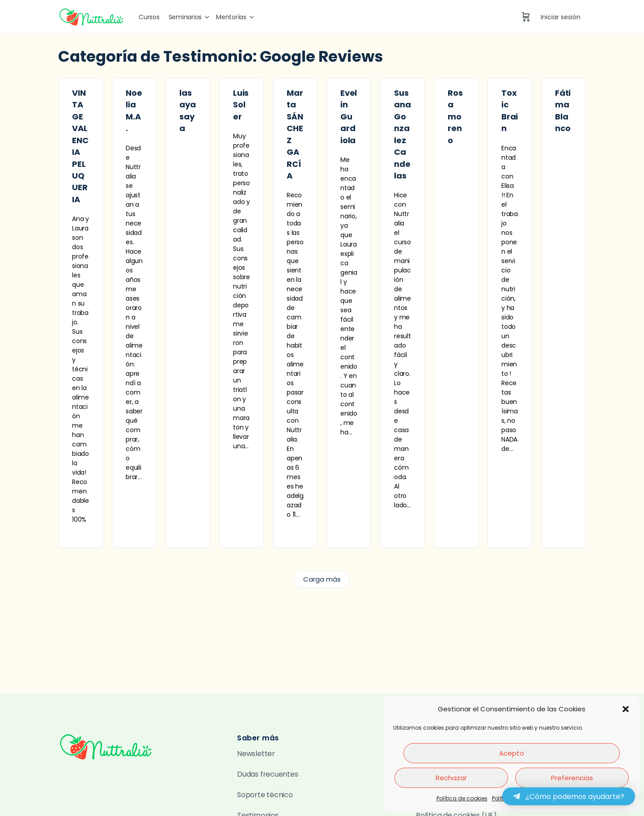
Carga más (322, 579)
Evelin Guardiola (349, 117)
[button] (626, 709)
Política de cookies (462, 798)
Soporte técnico (265, 795)
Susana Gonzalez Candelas (402, 134)
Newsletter (256, 754)
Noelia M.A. (134, 110)
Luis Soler (241, 105)
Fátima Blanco (563, 110)
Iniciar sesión (561, 17)
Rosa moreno (455, 117)
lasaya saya (187, 110)
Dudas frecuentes (268, 774)
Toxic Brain (510, 110)
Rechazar (451, 778)
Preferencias (572, 778)
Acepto (512, 753)
